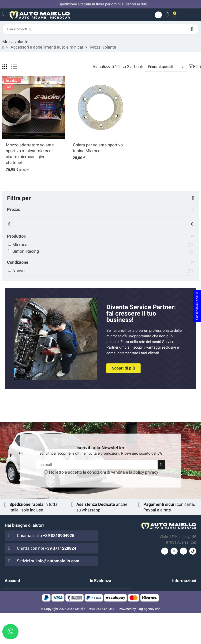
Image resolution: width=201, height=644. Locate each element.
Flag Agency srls (148, 640)
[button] (123, 368)
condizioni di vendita (106, 472)
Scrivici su (48, 561)
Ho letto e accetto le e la (104, 472)
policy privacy (146, 472)
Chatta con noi (47, 548)
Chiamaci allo (46, 535)
